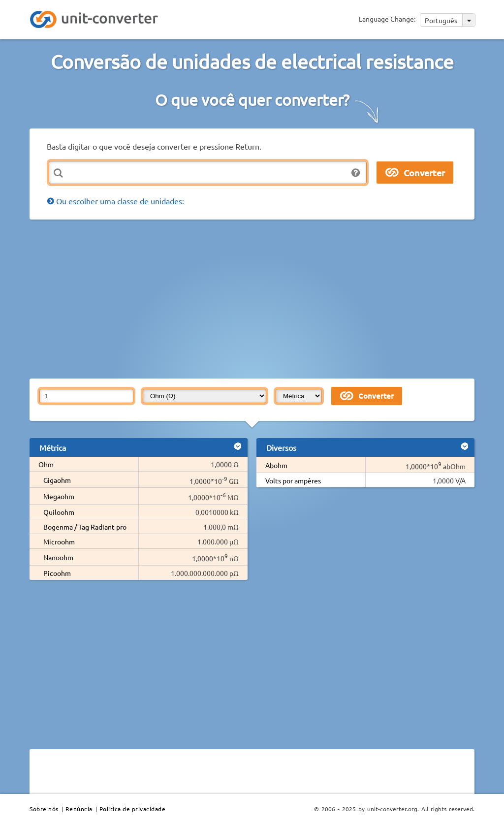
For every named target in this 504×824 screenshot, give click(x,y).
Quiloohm (59, 512)
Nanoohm (58, 557)
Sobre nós (44, 809)
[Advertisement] (267, 298)
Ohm (46, 464)
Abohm (276, 465)
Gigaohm (57, 480)
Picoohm (57, 573)
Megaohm (59, 496)
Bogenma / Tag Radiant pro (85, 527)
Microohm (59, 541)
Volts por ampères (293, 480)
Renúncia (79, 809)
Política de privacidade (133, 809)
